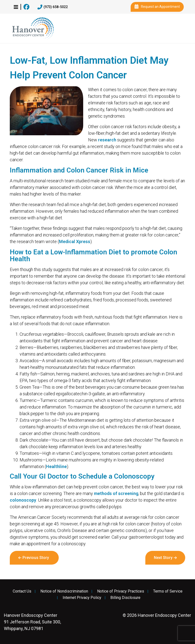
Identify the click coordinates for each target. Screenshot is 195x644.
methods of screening (116, 493)
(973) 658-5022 (53, 7)
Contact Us (22, 591)
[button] (16, 7)
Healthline (56, 466)
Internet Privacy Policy (82, 598)
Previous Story (36, 558)
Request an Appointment (157, 7)
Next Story (163, 558)
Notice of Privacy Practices (121, 591)
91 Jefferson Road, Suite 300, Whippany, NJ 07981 (32, 622)
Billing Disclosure (125, 598)
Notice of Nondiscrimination (64, 591)
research (107, 140)
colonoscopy (23, 500)
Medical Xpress (75, 241)
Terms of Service (168, 591)
